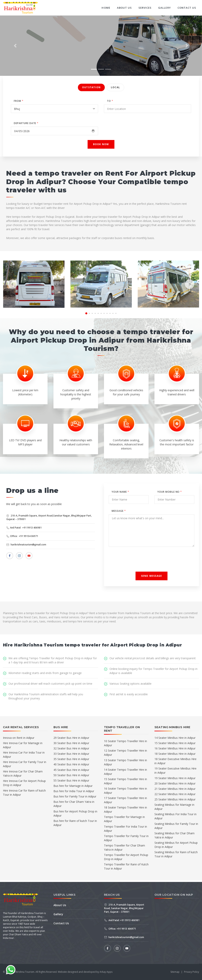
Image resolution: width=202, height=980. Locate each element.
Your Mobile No (170, 492)
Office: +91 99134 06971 (22, 536)
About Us (124, 8)
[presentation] (12, 284)
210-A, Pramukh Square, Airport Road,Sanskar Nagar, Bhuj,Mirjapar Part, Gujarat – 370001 (49, 517)
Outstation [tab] (91, 87)
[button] (15, 46)
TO (110, 101)
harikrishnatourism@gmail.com (26, 545)
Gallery (164, 8)
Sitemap (175, 972)
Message (119, 511)
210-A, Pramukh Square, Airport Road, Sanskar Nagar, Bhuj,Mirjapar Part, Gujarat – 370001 (124, 908)
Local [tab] (115, 87)
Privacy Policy (192, 972)
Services (145, 8)
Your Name (120, 492)
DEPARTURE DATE (26, 123)
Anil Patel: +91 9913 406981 (24, 528)
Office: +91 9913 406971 (120, 929)
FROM (19, 101)
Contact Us (187, 8)
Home (106, 8)
